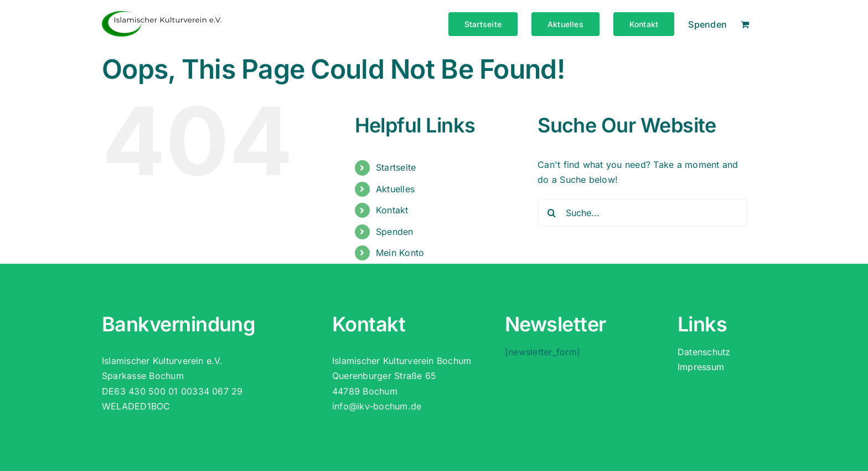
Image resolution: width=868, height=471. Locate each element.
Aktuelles (395, 189)
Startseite (396, 167)
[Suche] (551, 213)
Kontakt (392, 210)
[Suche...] (643, 213)
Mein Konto (400, 253)
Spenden (395, 232)
